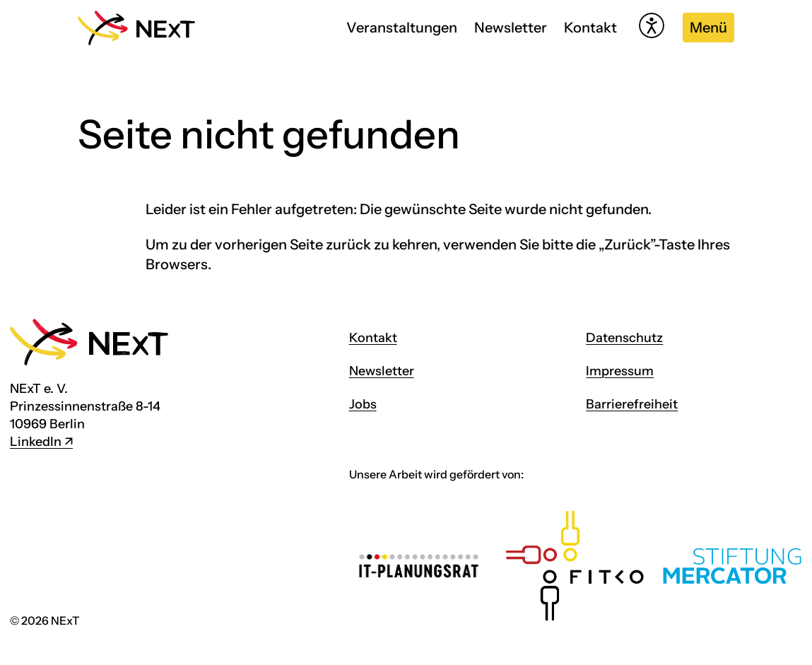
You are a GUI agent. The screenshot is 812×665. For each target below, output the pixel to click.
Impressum (620, 371)
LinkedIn (36, 442)
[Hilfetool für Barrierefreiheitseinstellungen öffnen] (652, 25)
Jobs (363, 404)
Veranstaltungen (402, 28)
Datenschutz (624, 338)
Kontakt (590, 28)
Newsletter (511, 28)
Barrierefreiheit (632, 404)
